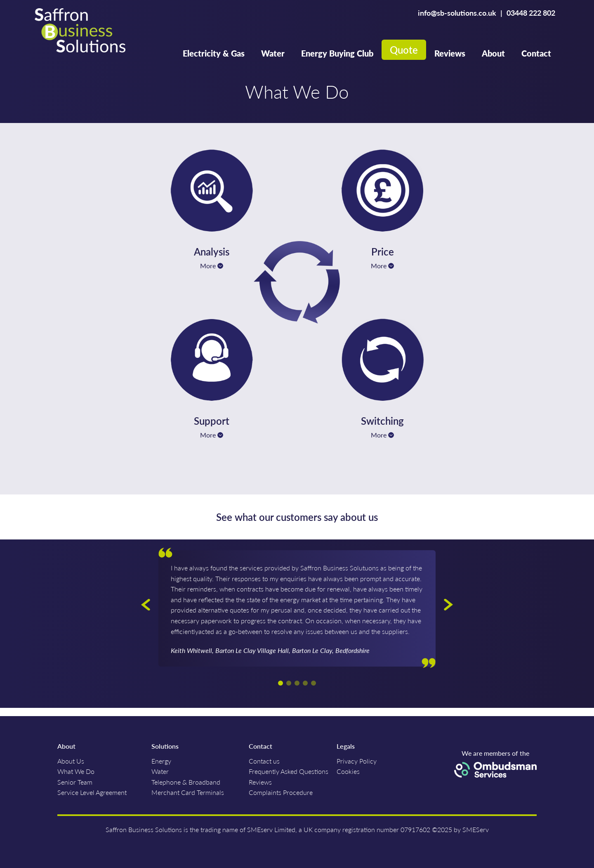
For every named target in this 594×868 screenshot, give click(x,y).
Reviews (450, 53)
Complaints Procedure (281, 792)
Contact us (264, 761)
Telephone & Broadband (186, 782)
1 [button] (280, 683)
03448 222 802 (531, 13)
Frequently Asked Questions (289, 771)
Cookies (348, 771)
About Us (71, 761)
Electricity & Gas (214, 53)
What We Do (76, 771)
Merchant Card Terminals (188, 792)
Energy (161, 761)
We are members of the (495, 763)
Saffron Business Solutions (80, 31)
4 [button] (305, 683)
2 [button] (289, 683)
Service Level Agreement (92, 792)
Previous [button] (146, 605)
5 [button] (313, 683)
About (493, 53)
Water (273, 53)
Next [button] (448, 605)
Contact (536, 53)
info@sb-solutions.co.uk (457, 13)
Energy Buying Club (337, 53)
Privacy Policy (357, 761)
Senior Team (75, 782)
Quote (404, 50)
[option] (297, 608)
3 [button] (297, 683)
